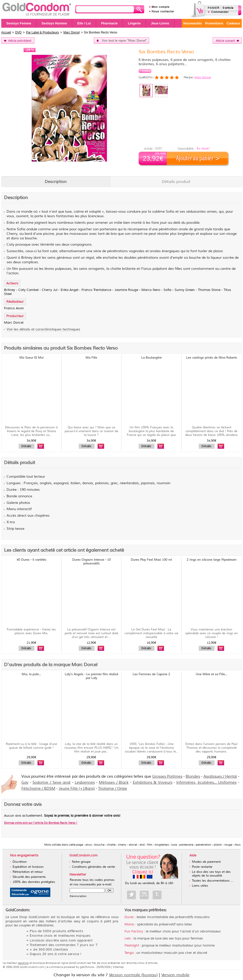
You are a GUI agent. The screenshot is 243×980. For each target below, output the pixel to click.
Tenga (129, 953)
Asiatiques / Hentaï (220, 777)
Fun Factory (134, 931)
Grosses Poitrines (167, 777)
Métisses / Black (114, 783)
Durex (129, 917)
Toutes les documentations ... (212, 881)
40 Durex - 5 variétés (31, 560)
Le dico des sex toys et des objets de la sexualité (211, 874)
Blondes (193, 777)
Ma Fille (91, 358)
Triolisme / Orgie (113, 789)
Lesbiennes (85, 783)
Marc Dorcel (203, 77)
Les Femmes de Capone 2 (151, 674)
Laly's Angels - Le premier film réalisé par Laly (91, 676)
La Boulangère (151, 358)
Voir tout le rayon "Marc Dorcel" (124, 41)
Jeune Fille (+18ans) (77, 789)
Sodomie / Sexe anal (51, 783)
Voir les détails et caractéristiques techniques (43, 329)
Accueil (6, 32)
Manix (129, 924)
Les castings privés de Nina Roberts (212, 358)
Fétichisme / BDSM (38, 789)
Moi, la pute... (31, 674)
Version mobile (175, 975)
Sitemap (118, 967)
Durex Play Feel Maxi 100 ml (151, 560)
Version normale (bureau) (133, 975)
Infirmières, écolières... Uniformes (206, 783)
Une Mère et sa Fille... (211, 674)
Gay (25, 783)
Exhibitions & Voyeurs (153, 783)
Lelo (128, 938)
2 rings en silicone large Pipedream (212, 560)
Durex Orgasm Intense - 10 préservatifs (91, 562)
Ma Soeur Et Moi (31, 358)
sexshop (23, 963)
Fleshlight (132, 946)
